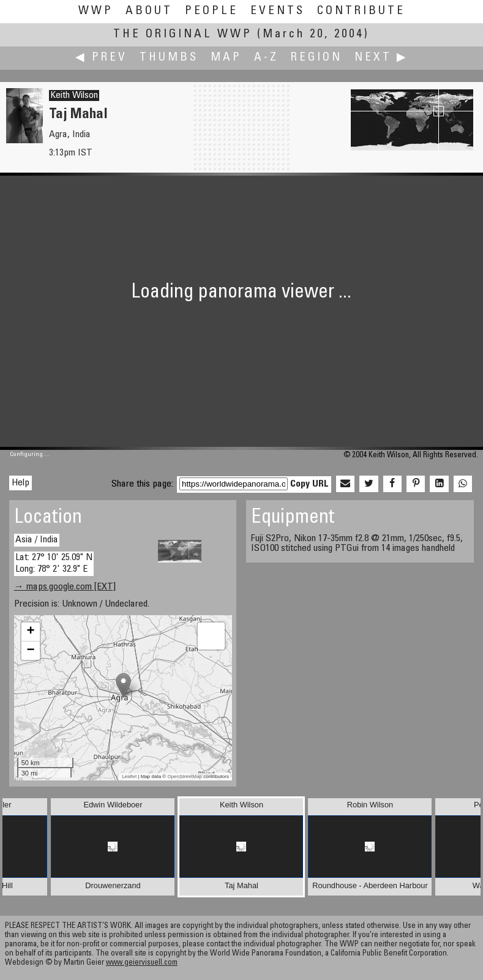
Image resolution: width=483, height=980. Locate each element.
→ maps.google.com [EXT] (65, 587)
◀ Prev (101, 58)
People (212, 11)
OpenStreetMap (184, 776)
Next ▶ (381, 58)
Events (278, 11)
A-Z (266, 58)
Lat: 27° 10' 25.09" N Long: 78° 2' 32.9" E (54, 563)
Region (316, 58)
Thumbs (169, 58)
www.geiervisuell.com (142, 963)
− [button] (31, 651)
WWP (96, 11)
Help (21, 483)
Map (226, 58)
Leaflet (129, 776)
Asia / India (37, 540)
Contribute (361, 11)
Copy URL (309, 484)
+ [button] (31, 632)
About (149, 11)
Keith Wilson (74, 95)
